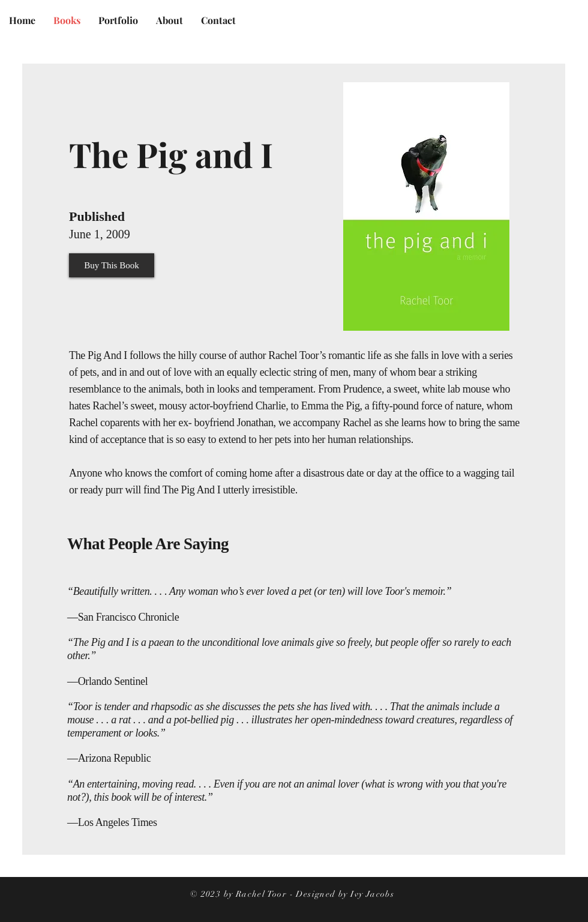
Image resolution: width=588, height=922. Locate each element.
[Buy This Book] (112, 265)
